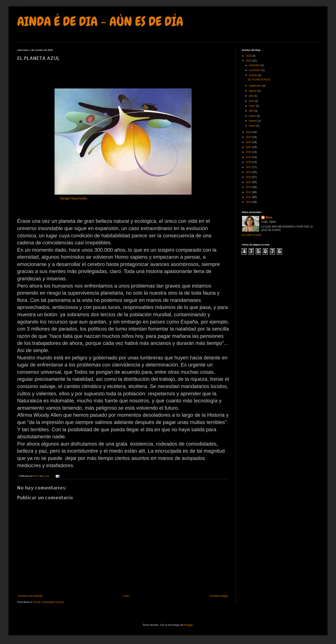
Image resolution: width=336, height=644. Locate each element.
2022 (249, 142)
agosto (253, 91)
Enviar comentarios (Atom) (49, 602)
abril (252, 111)
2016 (249, 172)
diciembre (255, 65)
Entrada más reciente (30, 596)
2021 (249, 147)
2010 (249, 202)
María (269, 217)
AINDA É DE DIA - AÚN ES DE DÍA (100, 21)
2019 (249, 157)
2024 (249, 132)
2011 (249, 197)
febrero (253, 121)
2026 (249, 56)
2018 (249, 162)
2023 (249, 137)
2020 (249, 152)
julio (252, 96)
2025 (249, 61)
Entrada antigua (219, 596)
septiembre (256, 86)
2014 (249, 182)
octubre (253, 75)
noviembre (255, 70)
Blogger (188, 625)
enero (253, 126)
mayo (252, 106)
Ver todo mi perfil (251, 235)
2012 (249, 192)
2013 (249, 187)
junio (252, 101)
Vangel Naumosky (74, 199)
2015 (249, 177)
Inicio (126, 596)
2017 (249, 167)
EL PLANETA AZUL (259, 80)
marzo (253, 116)
